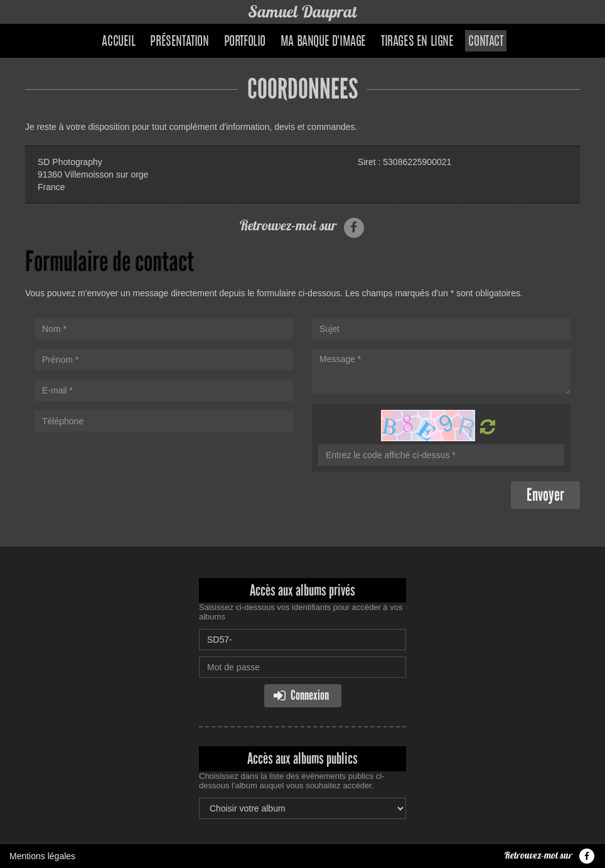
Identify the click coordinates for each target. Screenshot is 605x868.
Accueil (118, 42)
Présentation (179, 42)
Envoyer (545, 495)
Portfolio (245, 42)
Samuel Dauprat (302, 12)
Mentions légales (42, 856)
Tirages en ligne (417, 42)
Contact (485, 42)
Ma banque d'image (323, 42)
